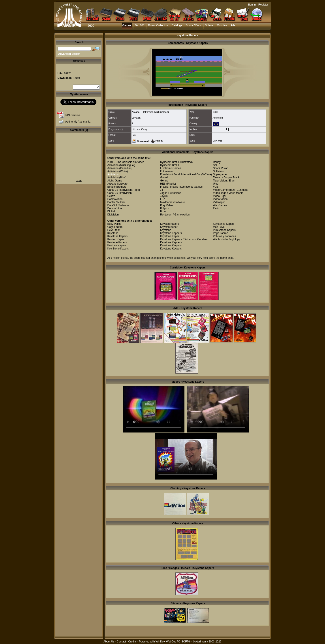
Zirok (216, 208)
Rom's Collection (158, 25)
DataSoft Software (118, 205)
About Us (109, 642)
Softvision (219, 171)
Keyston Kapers (170, 224)
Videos (209, 25)
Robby (217, 162)
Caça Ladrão (115, 227)
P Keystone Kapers (224, 230)
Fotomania (166, 171)
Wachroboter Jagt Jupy (226, 239)
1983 (215, 112)
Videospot (219, 202)
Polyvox (165, 208)
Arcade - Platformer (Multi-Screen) (150, 112)
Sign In (252, 5)
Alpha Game (115, 181)
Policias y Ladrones (224, 236)
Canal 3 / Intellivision (120, 190)
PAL (134, 135)
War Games (220, 205)
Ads (233, 25)
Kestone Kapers (117, 246)
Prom (163, 212)
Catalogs (177, 25)
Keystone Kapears (171, 233)
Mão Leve (219, 227)
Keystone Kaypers (171, 246)
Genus (164, 181)
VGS (216, 187)
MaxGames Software (173, 202)
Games (127, 25)
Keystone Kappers (171, 242)
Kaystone (113, 233)
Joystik (164, 196)
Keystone (166, 230)
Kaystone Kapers (117, 236)
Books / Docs (194, 25)
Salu (216, 165)
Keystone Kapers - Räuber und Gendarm (184, 239)
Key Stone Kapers (118, 249)
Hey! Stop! (114, 230)
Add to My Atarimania (78, 122)
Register (263, 5)
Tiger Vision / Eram (224, 181)
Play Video (166, 205)
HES (163, 184)
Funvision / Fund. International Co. (180, 174)
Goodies (222, 25)
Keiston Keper (116, 239)
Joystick (136, 118)
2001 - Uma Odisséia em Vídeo (126, 162)
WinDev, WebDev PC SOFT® (173, 642)
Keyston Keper (169, 227)
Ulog (216, 184)
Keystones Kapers (224, 224)
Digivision (113, 215)
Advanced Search (69, 54)
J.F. (162, 190)
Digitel (111, 212)
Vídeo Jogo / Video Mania (228, 193)
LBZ (163, 199)
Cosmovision (115, 199)
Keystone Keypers (171, 249)
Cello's (111, 196)
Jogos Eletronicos (171, 193)
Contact (121, 642)
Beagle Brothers (117, 187)
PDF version (73, 115)
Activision (218, 118)
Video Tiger (220, 196)
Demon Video (116, 208)
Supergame (220, 174)
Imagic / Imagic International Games (181, 187)
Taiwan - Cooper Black (226, 178)
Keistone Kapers (117, 242)
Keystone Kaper (170, 236)
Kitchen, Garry (140, 129)
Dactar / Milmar (116, 202)
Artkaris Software (117, 184)
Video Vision (220, 199)
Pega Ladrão (221, 233)
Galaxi (164, 178)
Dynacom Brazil (169, 162)
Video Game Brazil (224, 190)
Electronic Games (171, 168)
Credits (132, 642)
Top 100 (140, 25)
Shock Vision (221, 168)
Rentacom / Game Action (175, 215)
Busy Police (114, 224)
